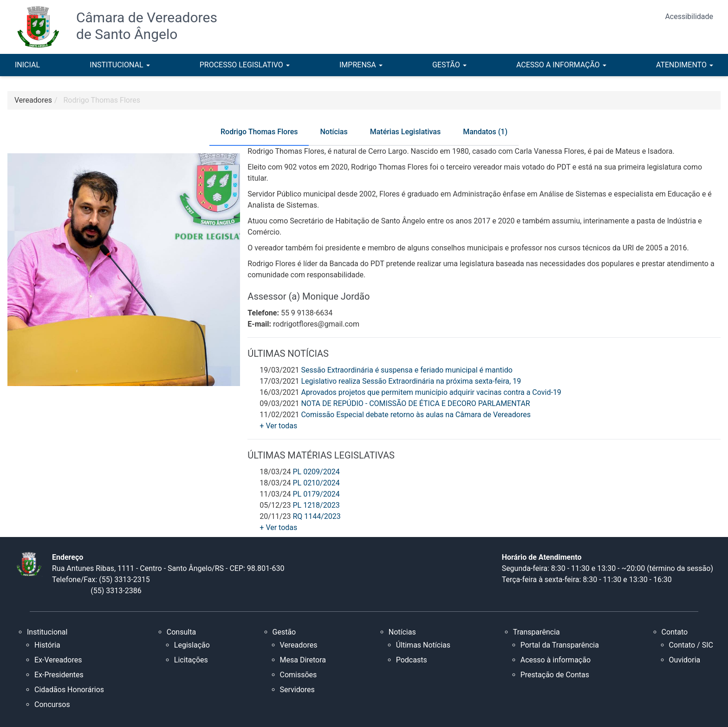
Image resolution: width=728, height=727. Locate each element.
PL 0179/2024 (316, 494)
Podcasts (412, 660)
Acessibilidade (689, 16)
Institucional (47, 632)
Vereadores (299, 645)
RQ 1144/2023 (316, 516)
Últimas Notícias (423, 645)
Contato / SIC (691, 645)
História (47, 645)
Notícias (402, 632)
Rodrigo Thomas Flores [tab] (259, 132)
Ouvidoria (685, 660)
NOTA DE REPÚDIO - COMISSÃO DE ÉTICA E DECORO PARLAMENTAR (415, 403)
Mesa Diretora (303, 660)
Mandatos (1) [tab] (485, 132)
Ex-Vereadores (58, 660)
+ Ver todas (278, 426)
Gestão (284, 632)
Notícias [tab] (334, 132)
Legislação (192, 645)
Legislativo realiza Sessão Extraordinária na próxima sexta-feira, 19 (411, 381)
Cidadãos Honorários (69, 690)
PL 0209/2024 (316, 472)
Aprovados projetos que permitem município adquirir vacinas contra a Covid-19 (431, 392)
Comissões (299, 675)
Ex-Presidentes (59, 675)
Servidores (297, 690)
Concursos (52, 704)
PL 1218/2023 (316, 505)
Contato (675, 632)
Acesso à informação (556, 660)
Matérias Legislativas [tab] (405, 132)
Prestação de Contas (555, 675)
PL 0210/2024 (316, 483)
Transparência (536, 632)
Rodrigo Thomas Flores (102, 100)
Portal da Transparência (560, 645)
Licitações (191, 660)
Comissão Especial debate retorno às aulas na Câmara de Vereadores (416, 415)
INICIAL (27, 65)
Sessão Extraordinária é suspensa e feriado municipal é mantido (406, 370)
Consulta (181, 632)
